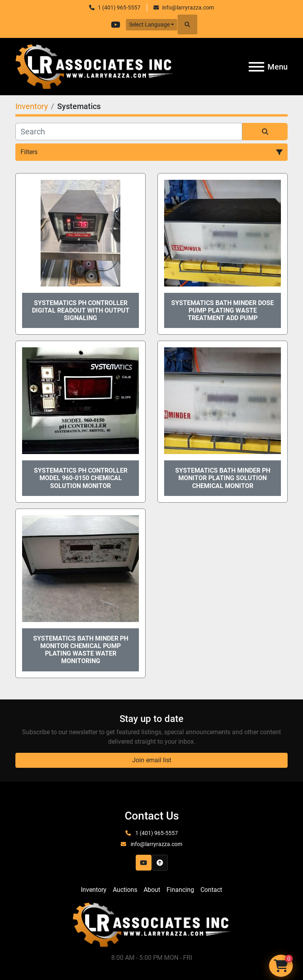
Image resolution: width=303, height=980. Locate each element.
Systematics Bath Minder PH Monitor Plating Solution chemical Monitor (223, 478)
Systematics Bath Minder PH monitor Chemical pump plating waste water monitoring (81, 650)
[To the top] (160, 863)
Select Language (149, 24)
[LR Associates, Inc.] (151, 924)
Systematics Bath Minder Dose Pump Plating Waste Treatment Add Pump (223, 310)
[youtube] (116, 24)
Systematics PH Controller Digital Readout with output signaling (81, 310)
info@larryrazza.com (188, 8)
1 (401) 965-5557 (119, 8)
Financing (180, 890)
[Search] (129, 132)
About (152, 890)
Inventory (94, 890)
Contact (211, 890)
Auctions (125, 890)
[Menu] (256, 67)
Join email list (152, 760)
